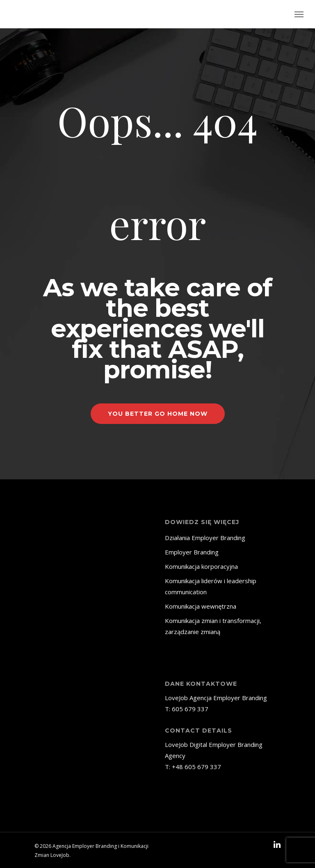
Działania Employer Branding (205, 538)
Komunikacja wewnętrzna (201, 606)
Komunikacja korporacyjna (201, 566)
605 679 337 (190, 709)
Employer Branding (192, 552)
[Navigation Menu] (299, 14)
